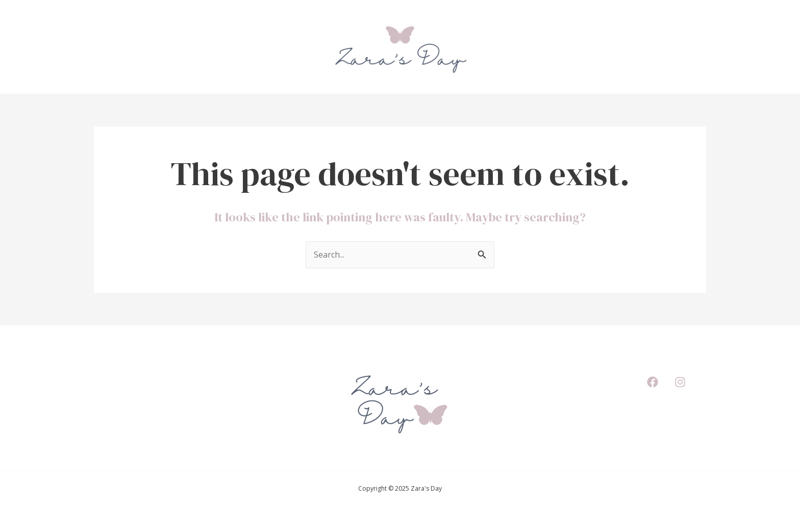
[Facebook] (653, 382)
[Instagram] (680, 382)
